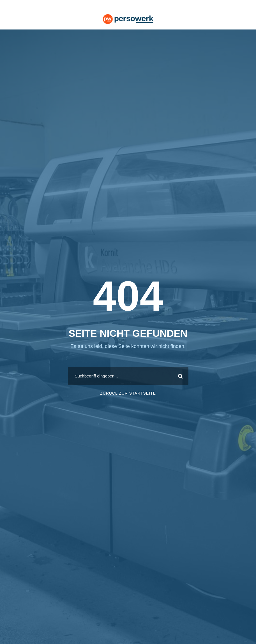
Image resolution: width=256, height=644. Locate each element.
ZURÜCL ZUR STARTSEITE (128, 393)
